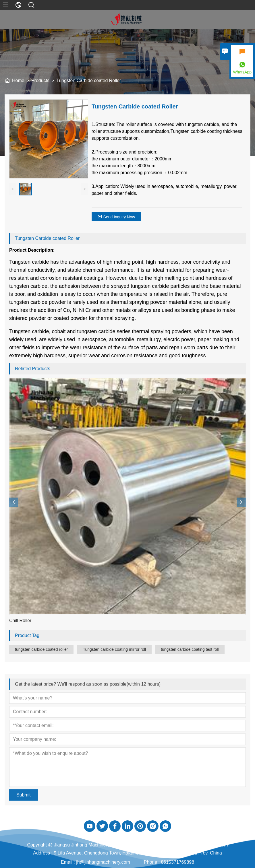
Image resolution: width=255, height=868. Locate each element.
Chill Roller (20, 621)
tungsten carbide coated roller (41, 649)
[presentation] (14, 502)
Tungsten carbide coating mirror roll (114, 649)
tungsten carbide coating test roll (190, 649)
